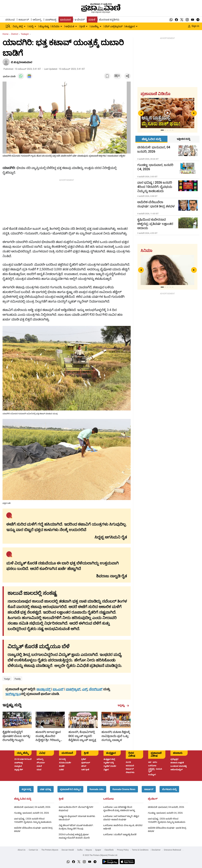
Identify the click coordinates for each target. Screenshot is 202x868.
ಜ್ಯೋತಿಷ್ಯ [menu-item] (44, 26)
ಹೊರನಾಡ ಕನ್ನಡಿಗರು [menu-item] (109, 20)
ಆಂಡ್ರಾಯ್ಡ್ (44, 689)
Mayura (89, 850)
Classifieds (109, 850)
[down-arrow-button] (25, 26)
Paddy (18, 679)
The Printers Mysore (50, 850)
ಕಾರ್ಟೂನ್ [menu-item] (24, 20)
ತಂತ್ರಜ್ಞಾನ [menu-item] (130, 26)
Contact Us (33, 850)
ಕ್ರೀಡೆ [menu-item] (82, 26)
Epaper (98, 850)
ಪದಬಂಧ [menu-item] (10, 20)
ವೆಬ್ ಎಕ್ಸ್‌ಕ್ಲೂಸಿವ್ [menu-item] (114, 26)
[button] (26, 789)
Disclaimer (156, 850)
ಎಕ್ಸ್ (85, 689)
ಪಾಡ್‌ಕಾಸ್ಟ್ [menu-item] (51, 20)
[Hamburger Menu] (8, 26)
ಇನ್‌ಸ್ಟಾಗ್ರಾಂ (13, 694)
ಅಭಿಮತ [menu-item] (70, 26)
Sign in (194, 26)
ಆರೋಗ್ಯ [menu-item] (37, 20)
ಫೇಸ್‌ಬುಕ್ (96, 689)
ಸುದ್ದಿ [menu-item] (31, 26)
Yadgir (7, 679)
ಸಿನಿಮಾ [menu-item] (55, 26)
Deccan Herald (68, 850)
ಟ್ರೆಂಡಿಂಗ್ (153, 799)
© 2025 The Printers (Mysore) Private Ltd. (100, 855)
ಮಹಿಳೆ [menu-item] (92, 20)
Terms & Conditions (140, 850)
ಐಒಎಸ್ (58, 689)
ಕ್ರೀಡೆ (61, 799)
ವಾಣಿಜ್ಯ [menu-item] (95, 26)
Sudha (80, 850)
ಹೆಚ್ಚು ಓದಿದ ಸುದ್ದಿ (23, 799)
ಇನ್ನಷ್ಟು (123, 705)
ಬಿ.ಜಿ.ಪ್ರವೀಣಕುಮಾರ (21, 62)
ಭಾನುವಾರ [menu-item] (65, 20)
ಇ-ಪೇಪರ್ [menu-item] (79, 20)
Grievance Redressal (172, 850)
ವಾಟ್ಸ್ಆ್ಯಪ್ (73, 689)
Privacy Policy (123, 850)
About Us (22, 850)
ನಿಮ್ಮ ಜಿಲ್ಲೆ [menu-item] (18, 26)
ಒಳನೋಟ (108, 799)
